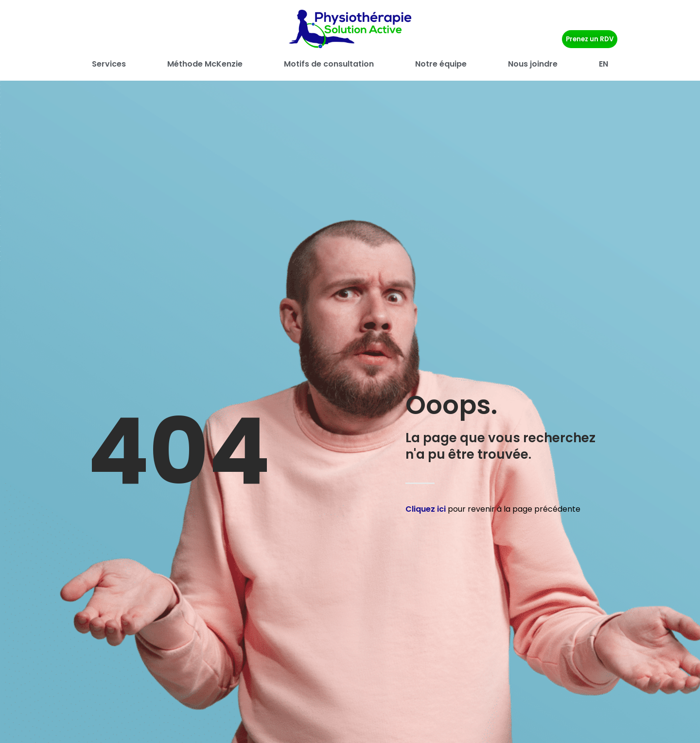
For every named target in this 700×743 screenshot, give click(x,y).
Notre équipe (441, 64)
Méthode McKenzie (205, 64)
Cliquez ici (426, 509)
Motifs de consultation (329, 64)
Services (109, 64)
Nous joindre (533, 64)
